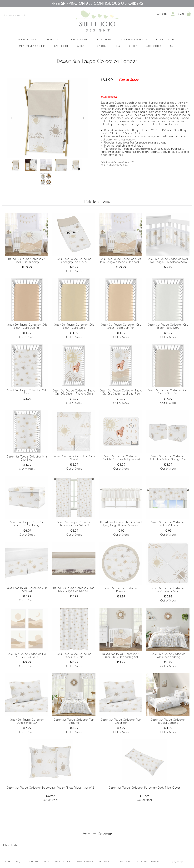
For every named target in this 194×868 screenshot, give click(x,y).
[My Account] (173, 14)
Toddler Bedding (78, 39)
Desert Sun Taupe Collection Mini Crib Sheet (27, 458)
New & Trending (27, 39)
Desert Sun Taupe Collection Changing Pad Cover (74, 260)
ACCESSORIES (154, 46)
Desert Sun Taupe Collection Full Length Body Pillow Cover (144, 788)
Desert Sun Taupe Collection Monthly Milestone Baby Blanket (121, 458)
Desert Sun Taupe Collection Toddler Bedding (168, 721)
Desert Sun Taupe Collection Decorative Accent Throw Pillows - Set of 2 (50, 788)
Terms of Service (85, 861)
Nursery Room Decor (134, 39)
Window (101, 46)
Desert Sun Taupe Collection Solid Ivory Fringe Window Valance (121, 524)
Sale (173, 46)
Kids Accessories (166, 39)
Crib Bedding (52, 39)
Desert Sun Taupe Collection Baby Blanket (74, 458)
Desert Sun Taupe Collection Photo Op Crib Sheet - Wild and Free (121, 392)
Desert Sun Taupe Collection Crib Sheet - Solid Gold (74, 326)
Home (7, 861)
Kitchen (133, 46)
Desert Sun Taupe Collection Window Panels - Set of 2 (74, 524)
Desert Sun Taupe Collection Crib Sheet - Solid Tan (168, 392)
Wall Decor (61, 46)
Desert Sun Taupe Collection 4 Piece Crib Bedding (27, 260)
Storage (83, 46)
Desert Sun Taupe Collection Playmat (121, 590)
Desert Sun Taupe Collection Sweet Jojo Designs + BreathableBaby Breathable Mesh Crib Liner (168, 261)
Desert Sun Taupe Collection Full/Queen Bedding (168, 655)
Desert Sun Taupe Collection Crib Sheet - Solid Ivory (168, 326)
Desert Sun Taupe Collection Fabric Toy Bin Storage (27, 524)
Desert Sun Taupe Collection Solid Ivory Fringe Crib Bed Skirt (74, 589)
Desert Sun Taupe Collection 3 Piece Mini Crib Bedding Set (121, 655)
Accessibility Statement (149, 861)
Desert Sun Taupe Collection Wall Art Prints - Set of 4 (27, 655)
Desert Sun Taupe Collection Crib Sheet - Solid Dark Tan (27, 326)
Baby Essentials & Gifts (32, 46)
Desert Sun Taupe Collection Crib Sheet (27, 392)
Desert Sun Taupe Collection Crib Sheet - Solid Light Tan (121, 326)
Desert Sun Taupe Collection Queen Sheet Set (27, 721)
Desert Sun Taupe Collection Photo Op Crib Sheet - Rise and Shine (74, 392)
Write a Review (10, 845)
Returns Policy (107, 861)
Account (163, 14)
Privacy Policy (62, 861)
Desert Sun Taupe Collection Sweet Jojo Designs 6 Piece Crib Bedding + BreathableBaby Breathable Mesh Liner (121, 261)
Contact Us (32, 861)
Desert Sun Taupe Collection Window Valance (168, 524)
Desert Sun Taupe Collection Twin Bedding (74, 721)
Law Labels (126, 861)
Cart (181, 14)
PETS (117, 46)
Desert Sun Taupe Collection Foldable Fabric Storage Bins (168, 458)
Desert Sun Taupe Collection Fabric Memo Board (168, 590)
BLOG (46, 861)
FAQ (18, 861)
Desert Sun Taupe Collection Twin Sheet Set (121, 721)
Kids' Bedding (105, 39)
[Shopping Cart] (189, 14)
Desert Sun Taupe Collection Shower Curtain (74, 655)
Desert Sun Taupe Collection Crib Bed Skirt (27, 589)
